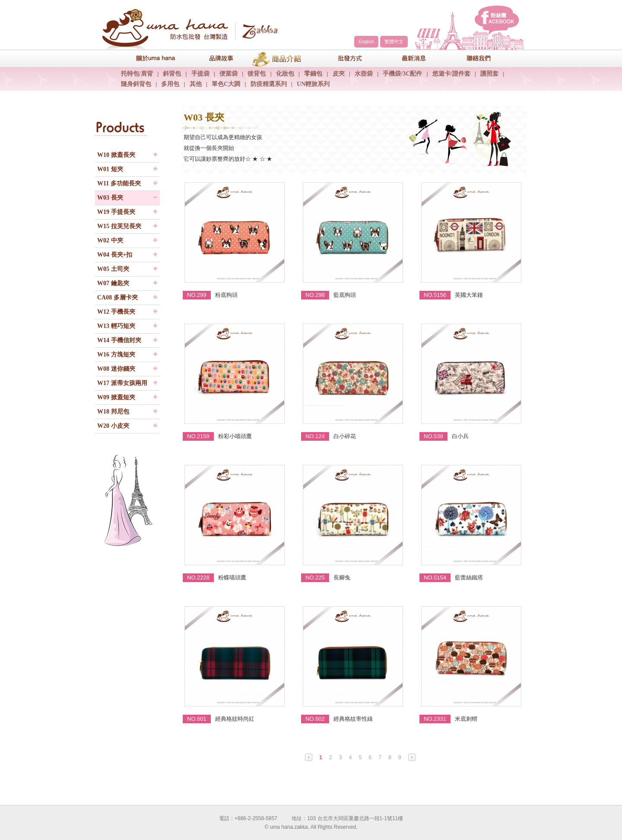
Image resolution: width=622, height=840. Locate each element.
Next (412, 757)
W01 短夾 (110, 169)
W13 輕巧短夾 (116, 326)
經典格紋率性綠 (353, 719)
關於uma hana (149, 58)
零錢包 (313, 74)
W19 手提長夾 (116, 212)
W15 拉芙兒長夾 (119, 226)
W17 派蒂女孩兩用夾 (122, 385)
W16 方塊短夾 (116, 355)
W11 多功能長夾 (119, 183)
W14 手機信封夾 (119, 340)
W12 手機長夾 (116, 312)
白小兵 (460, 436)
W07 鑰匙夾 (113, 283)
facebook (497, 20)
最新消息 (408, 58)
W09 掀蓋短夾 (116, 397)
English (366, 41)
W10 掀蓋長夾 (116, 155)
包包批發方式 (343, 58)
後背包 (257, 74)
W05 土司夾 (113, 269)
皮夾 (339, 74)
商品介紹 (279, 58)
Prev (309, 757)
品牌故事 (214, 58)
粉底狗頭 (226, 295)
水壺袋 (364, 74)
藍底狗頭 (345, 295)
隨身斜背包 (136, 84)
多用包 (170, 84)
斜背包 (172, 74)
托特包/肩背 (137, 74)
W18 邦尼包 (113, 412)
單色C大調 (226, 84)
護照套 (489, 74)
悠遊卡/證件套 (451, 74)
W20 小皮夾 (113, 426)
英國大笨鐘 (469, 295)
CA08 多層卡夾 (117, 297)
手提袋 (200, 74)
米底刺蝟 (466, 719)
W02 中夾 (110, 240)
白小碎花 (345, 436)
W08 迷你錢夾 (116, 369)
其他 (196, 84)
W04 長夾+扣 (115, 255)
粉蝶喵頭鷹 (232, 577)
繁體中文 (394, 41)
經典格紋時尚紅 (235, 719)
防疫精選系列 (269, 84)
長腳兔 (342, 577)
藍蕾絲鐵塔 (469, 577)
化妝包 (285, 74)
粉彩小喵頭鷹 (235, 436)
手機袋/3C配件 (402, 74)
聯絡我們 (473, 58)
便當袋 (228, 74)
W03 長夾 (110, 198)
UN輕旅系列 (313, 84)
